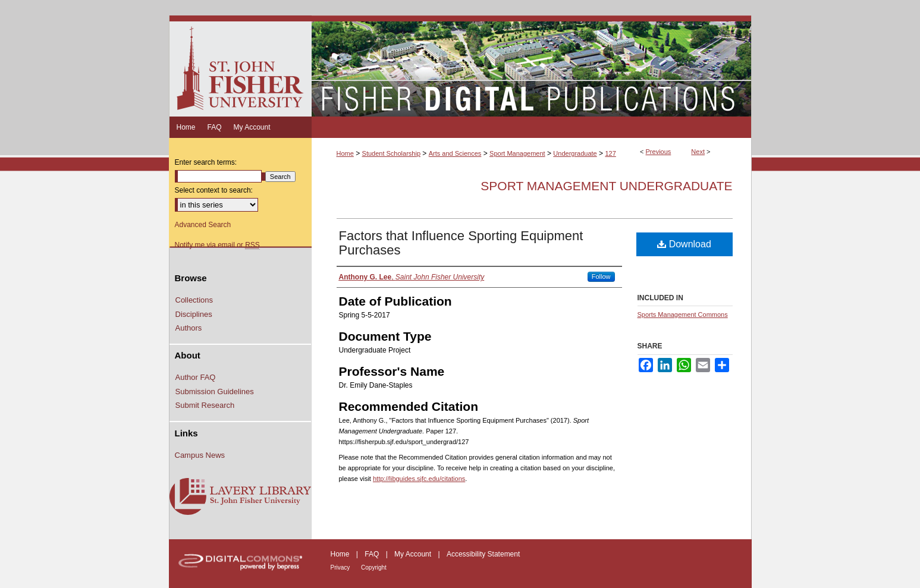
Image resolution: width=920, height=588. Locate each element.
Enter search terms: (206, 162)
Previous (659, 152)
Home (345, 153)
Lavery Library (240, 497)
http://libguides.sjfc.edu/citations (419, 479)
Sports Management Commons (683, 315)
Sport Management (517, 153)
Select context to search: (214, 190)
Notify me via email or (217, 245)
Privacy (341, 567)
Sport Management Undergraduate (606, 186)
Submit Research (205, 405)
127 (610, 153)
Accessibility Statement (483, 554)
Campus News (200, 455)
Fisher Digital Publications (531, 66)
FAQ (373, 554)
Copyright (374, 567)
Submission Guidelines (215, 392)
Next (698, 152)
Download (684, 244)
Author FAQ (196, 377)
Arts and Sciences (455, 153)
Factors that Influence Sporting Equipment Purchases (461, 243)
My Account (414, 554)
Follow (601, 276)
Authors (189, 328)
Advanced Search (203, 225)
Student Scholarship (391, 153)
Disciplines (194, 314)
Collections (194, 300)
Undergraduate (575, 153)
